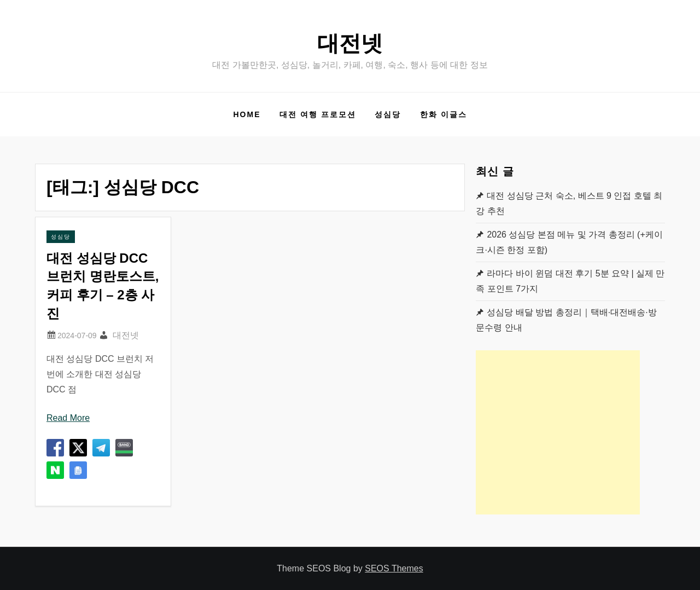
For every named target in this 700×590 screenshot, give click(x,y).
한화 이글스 (444, 114)
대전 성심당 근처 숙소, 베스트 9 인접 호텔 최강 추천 (569, 203)
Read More (68, 418)
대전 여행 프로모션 (318, 114)
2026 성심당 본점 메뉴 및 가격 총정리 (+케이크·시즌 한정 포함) (569, 242)
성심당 (388, 114)
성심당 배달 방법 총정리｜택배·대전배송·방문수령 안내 (566, 320)
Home (247, 114)
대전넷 (350, 43)
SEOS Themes (394, 568)
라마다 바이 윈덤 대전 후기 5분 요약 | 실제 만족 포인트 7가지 (570, 281)
